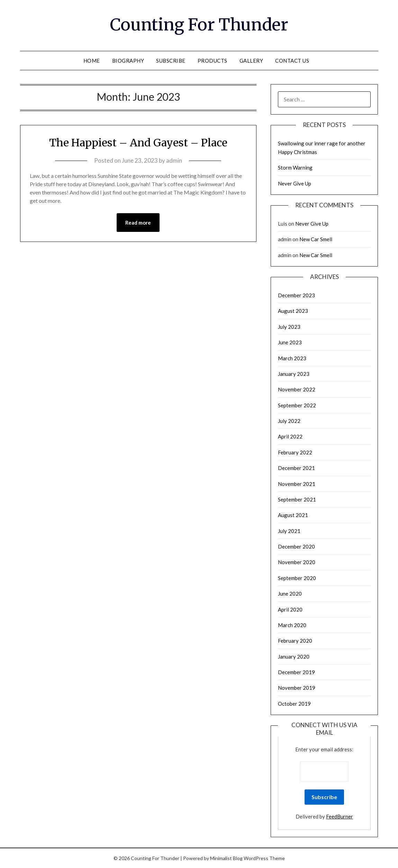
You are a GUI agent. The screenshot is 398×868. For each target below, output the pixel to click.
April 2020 (290, 609)
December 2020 (296, 546)
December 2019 (296, 672)
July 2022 (289, 421)
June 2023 (290, 342)
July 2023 (289, 327)
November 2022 (297, 389)
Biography (128, 61)
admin (174, 160)
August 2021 (293, 515)
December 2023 (296, 295)
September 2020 (297, 578)
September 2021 (297, 499)
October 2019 (294, 704)
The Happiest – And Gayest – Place (138, 143)
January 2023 (294, 374)
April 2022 (290, 436)
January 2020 (294, 657)
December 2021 (296, 468)
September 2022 (297, 405)
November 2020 (297, 562)
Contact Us (292, 61)
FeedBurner (340, 816)
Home (92, 61)
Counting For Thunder (199, 25)
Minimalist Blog (226, 858)
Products (212, 61)
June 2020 (290, 594)
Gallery (251, 61)
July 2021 (289, 531)
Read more (138, 223)
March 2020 (292, 625)
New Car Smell (316, 239)
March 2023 (292, 358)
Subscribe (171, 61)
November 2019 (297, 688)
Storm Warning (295, 168)
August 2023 (293, 311)
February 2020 (295, 641)
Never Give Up (295, 183)
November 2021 (297, 484)
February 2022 (295, 452)
